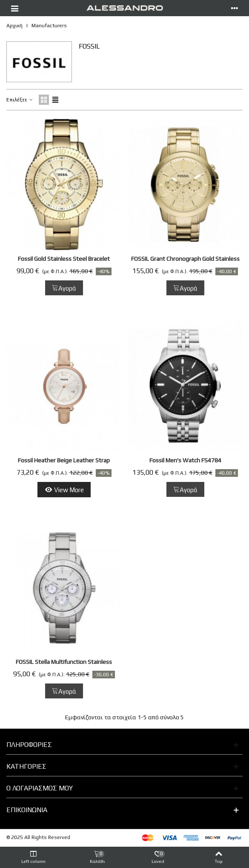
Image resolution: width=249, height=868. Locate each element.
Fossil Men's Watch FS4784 (185, 460)
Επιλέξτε (20, 100)
